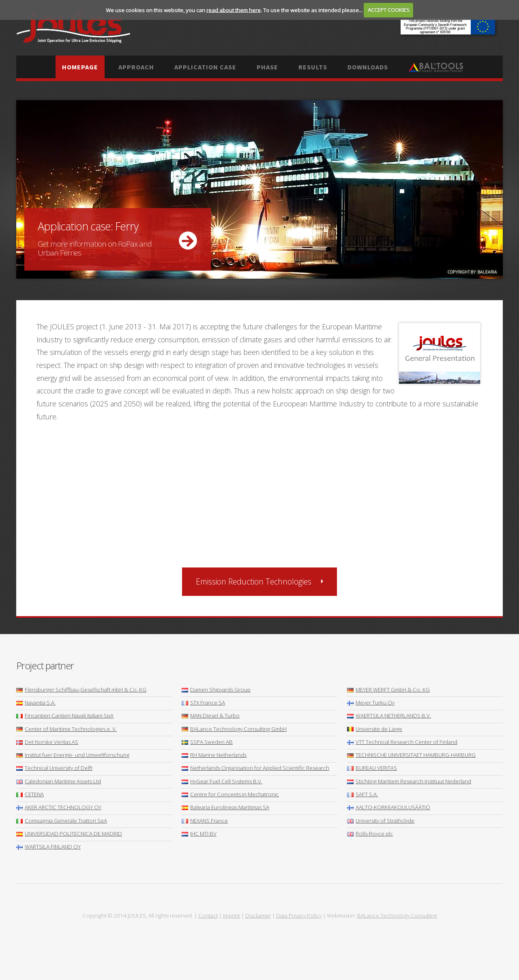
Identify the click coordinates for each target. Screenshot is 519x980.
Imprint (232, 916)
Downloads (368, 67)
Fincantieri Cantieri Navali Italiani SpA (65, 716)
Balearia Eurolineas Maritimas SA (225, 807)
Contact (208, 916)
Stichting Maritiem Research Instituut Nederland (409, 781)
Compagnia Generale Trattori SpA (62, 821)
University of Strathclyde (381, 821)
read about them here (234, 10)
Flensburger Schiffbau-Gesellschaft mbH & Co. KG (81, 690)
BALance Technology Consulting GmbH (234, 729)
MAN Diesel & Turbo (211, 716)
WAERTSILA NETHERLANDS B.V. (389, 716)
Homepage (80, 67)
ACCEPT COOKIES (389, 10)
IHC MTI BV (199, 834)
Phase (267, 67)
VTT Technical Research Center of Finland (402, 742)
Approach (136, 67)
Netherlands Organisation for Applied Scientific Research (255, 768)
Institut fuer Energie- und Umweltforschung (73, 755)
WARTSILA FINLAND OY (48, 847)
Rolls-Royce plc (370, 834)
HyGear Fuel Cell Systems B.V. (222, 781)
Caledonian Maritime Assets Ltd (59, 781)
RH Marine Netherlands (214, 755)
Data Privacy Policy (299, 916)
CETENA (30, 794)
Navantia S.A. (36, 703)
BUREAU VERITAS (372, 768)
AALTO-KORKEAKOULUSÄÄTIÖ (389, 807)
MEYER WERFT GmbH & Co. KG (388, 690)
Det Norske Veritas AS (47, 742)
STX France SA (203, 703)
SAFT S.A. (362, 794)
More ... (259, 189)
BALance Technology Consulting (397, 916)
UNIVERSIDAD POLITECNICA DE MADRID (69, 834)
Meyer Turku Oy (371, 703)
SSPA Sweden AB (207, 742)
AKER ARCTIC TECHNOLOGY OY (59, 807)
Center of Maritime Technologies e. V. (66, 729)
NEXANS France (205, 821)
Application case (205, 67)
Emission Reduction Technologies (254, 581)
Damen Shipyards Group (216, 690)
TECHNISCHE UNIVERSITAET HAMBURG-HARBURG (411, 755)
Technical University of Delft (54, 768)
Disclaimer (258, 916)
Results (313, 67)
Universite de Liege (375, 729)
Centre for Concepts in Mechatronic (230, 794)
